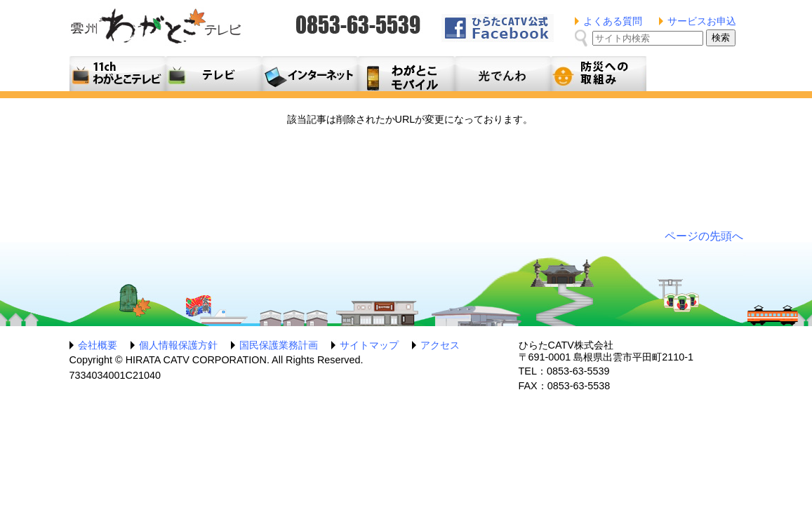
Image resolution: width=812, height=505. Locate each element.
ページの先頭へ (704, 236)
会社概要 (98, 345)
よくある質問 (613, 21)
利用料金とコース (310, 74)
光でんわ (502, 74)
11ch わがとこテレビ (118, 74)
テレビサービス (214, 74)
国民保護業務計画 (279, 345)
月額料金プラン (406, 74)
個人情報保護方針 (178, 345)
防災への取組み (598, 74)
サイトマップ (369, 345)
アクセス (440, 345)
